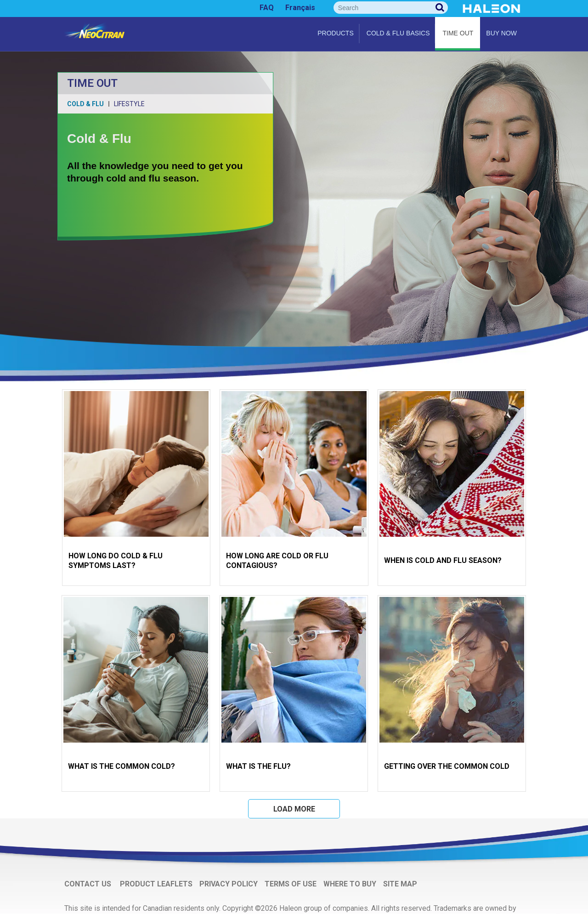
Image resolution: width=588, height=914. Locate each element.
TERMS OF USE (291, 884)
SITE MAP (400, 884)
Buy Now (501, 33)
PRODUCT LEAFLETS (156, 884)
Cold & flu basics (398, 33)
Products (336, 33)
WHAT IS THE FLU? (258, 766)
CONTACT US (89, 884)
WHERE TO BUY (350, 884)
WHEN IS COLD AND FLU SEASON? (443, 560)
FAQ (267, 8)
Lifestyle (129, 104)
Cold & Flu (85, 104)
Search (440, 8)
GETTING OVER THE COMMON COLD (447, 766)
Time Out (458, 33)
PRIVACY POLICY (229, 884)
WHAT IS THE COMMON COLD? (122, 766)
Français (300, 8)
